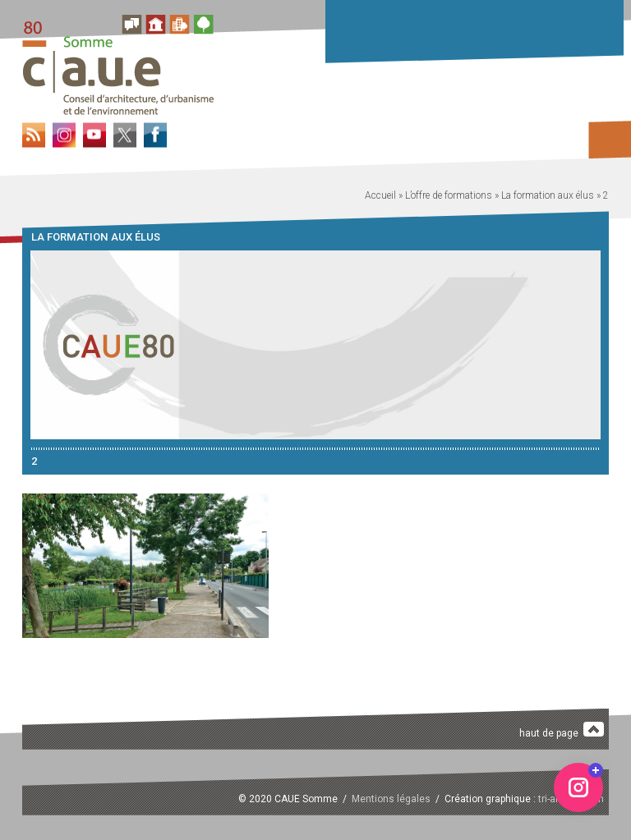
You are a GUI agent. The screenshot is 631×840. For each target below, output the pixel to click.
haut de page (562, 730)
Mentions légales (391, 799)
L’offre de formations (449, 195)
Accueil (380, 195)
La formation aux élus (548, 195)
